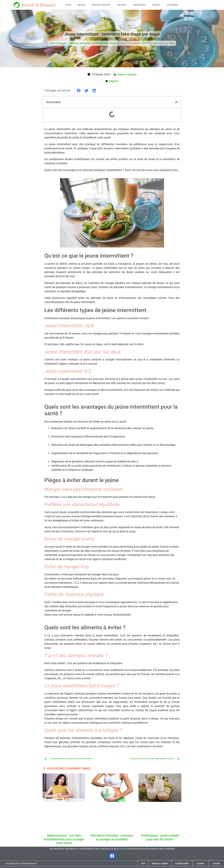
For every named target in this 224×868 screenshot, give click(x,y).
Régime (114, 43)
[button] (79, 90)
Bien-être (122, 5)
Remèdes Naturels (101, 5)
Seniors (156, 5)
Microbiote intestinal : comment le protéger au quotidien (112, 837)
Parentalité (173, 5)
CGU (143, 863)
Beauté (81, 5)
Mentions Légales (160, 863)
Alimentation (139, 5)
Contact (216, 863)
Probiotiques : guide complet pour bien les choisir (160, 837)
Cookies (200, 863)
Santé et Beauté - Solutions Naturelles (70, 43)
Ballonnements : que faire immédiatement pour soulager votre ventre (64, 839)
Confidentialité (182, 863)
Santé (68, 5)
